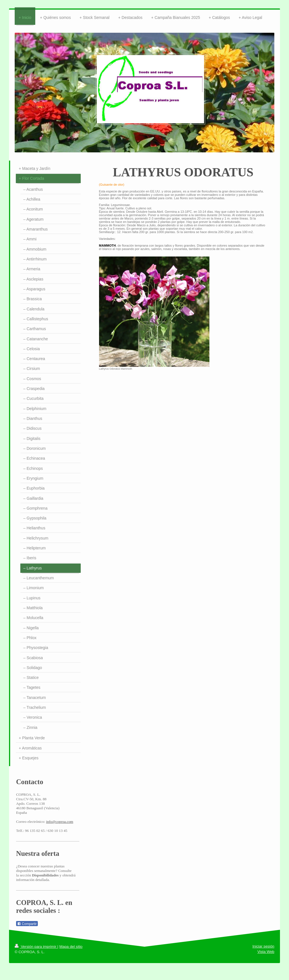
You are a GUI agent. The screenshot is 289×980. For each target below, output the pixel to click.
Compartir (27, 924)
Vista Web (266, 952)
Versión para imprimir (36, 947)
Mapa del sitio (71, 947)
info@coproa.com (60, 822)
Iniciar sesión (263, 946)
